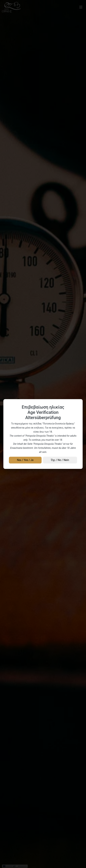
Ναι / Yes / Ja (25, 460)
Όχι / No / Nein (60, 460)
